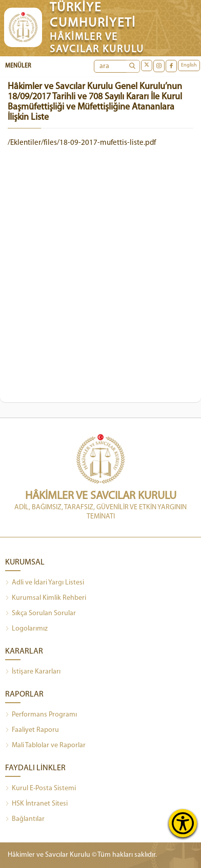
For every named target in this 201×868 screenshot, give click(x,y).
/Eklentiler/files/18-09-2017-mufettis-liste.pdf (82, 143)
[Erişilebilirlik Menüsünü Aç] (183, 823)
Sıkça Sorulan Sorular (41, 614)
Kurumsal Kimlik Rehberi (46, 598)
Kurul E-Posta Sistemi (41, 789)
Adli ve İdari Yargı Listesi (45, 583)
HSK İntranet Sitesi (36, 804)
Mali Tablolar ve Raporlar (45, 746)
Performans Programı (41, 715)
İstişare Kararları (33, 672)
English (189, 65)
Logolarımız (26, 629)
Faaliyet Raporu (32, 730)
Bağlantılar (25, 819)
